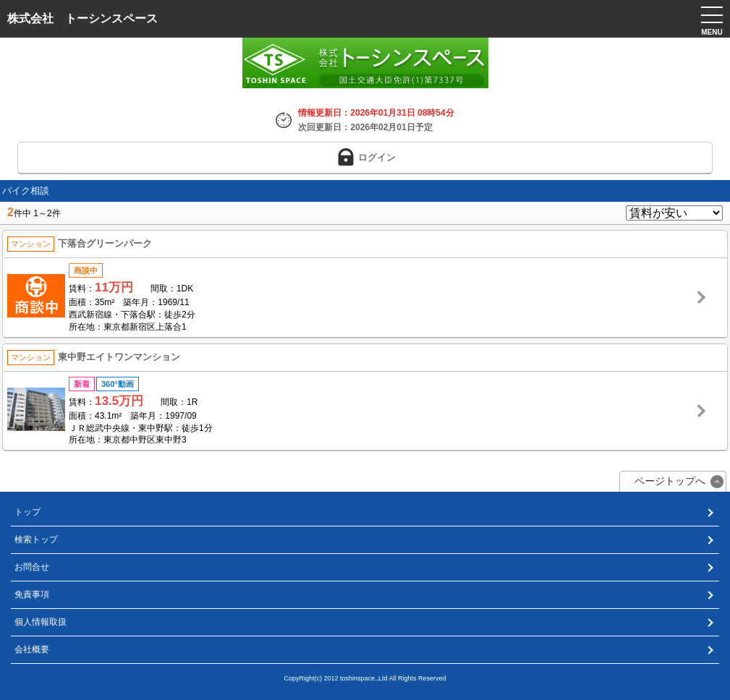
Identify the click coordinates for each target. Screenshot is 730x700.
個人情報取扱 (41, 622)
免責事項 (32, 594)
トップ (27, 512)
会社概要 (32, 649)
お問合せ (32, 567)
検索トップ (36, 539)
